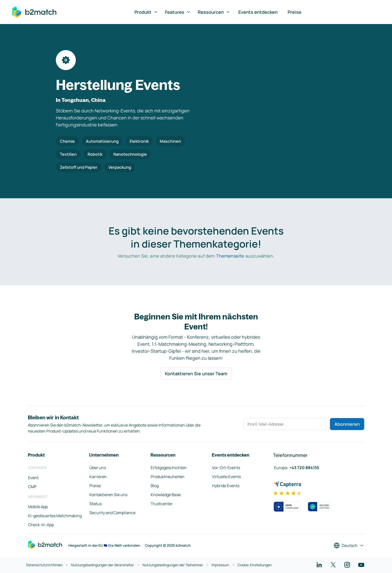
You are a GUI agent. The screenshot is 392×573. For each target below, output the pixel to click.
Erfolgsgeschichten (169, 468)
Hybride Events (226, 486)
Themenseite (230, 256)
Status (95, 504)
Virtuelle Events (226, 477)
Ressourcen (214, 12)
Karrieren (98, 477)
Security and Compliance (112, 513)
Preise (295, 12)
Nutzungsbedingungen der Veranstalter (103, 565)
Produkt (146, 12)
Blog (155, 486)
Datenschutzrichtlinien (44, 565)
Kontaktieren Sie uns (108, 495)
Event (33, 478)
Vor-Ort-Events (226, 468)
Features (178, 12)
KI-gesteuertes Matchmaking (55, 516)
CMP (32, 487)
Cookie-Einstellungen (255, 565)
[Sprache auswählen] (349, 545)
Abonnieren (347, 424)
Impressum (220, 565)
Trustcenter (162, 504)
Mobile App (38, 507)
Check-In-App (41, 525)
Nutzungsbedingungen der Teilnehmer (173, 565)
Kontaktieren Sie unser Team (196, 373)
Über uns (98, 468)
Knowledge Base (166, 495)
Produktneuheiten (168, 477)
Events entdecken (258, 12)
